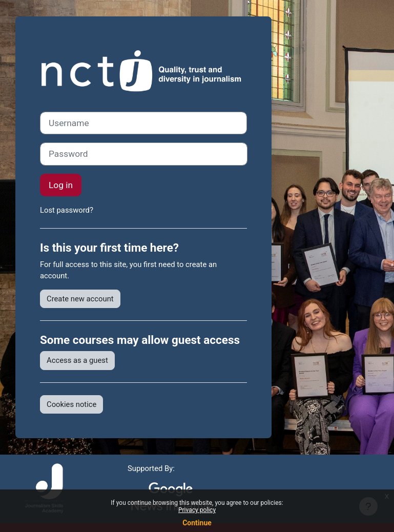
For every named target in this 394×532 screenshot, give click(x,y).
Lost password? (67, 210)
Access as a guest (77, 360)
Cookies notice (71, 404)
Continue (197, 523)
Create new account (80, 299)
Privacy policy (197, 510)
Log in (61, 185)
